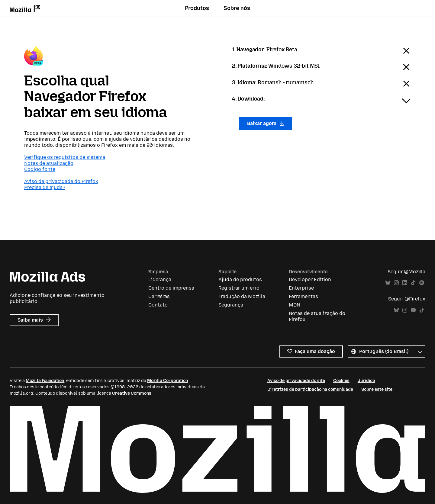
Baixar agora (266, 123)
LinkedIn (405, 283)
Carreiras (159, 296)
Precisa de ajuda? (45, 187)
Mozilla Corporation (168, 381)
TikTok (413, 283)
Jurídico (366, 381)
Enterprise (301, 288)
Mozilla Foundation (45, 381)
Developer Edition (310, 279)
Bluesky (388, 283)
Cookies (341, 381)
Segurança (231, 305)
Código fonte (40, 169)
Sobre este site (377, 389)
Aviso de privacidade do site (296, 381)
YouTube (413, 310)
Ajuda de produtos (240, 279)
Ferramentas (303, 296)
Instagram (396, 283)
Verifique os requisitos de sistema (65, 157)
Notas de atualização (49, 163)
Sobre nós (237, 8)
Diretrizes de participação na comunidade (310, 389)
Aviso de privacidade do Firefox (61, 181)
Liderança (160, 279)
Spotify (422, 283)
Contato (158, 305)
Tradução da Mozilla (242, 296)
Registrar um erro (239, 288)
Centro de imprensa (171, 288)
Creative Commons (132, 393)
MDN (294, 305)
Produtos (197, 8)
